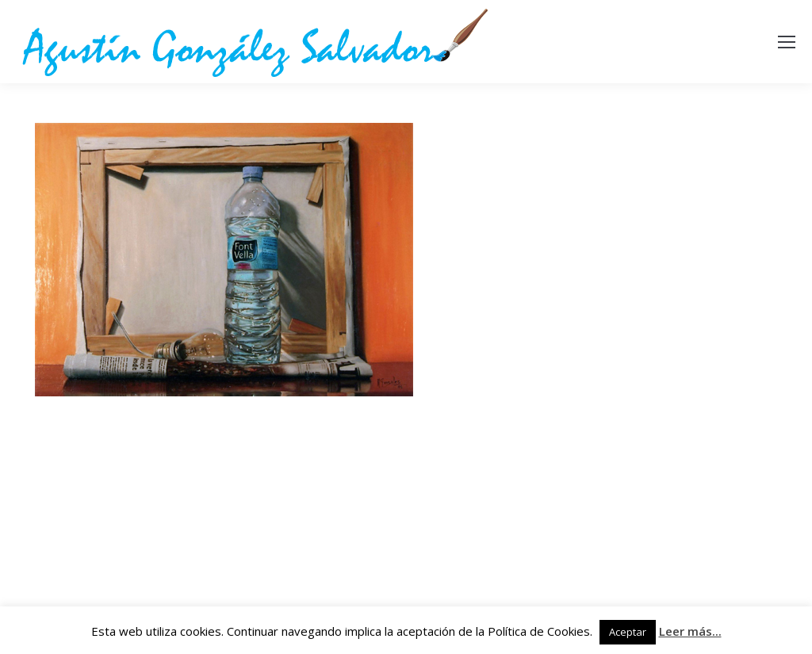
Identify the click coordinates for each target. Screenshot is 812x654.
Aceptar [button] (628, 632)
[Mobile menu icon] (787, 42)
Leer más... (690, 631)
